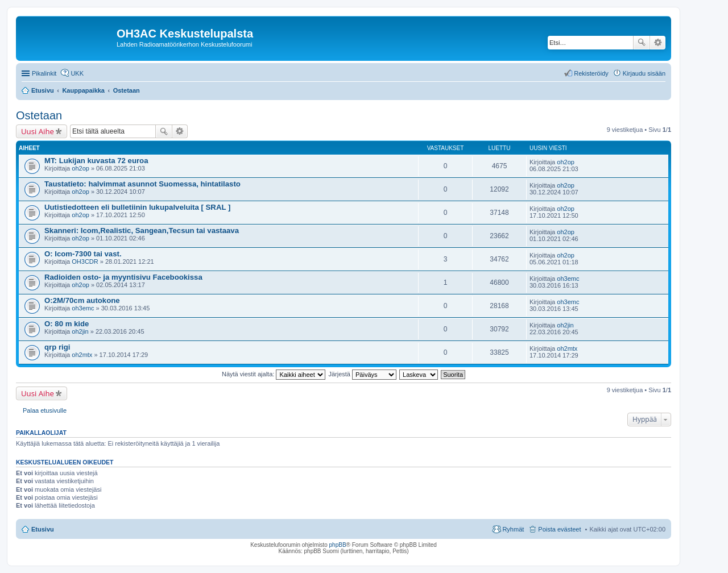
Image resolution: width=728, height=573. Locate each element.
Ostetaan (39, 115)
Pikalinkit (44, 73)
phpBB (338, 545)
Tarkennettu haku (658, 43)
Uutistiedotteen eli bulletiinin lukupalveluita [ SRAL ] (137, 207)
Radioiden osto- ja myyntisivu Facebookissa (123, 277)
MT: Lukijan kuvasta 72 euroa (96, 161)
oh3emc (568, 279)
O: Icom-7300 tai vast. (83, 254)
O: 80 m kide (67, 324)
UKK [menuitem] (77, 73)
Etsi (642, 43)
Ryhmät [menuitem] (513, 529)
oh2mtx (82, 355)
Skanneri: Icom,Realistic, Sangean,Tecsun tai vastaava (142, 231)
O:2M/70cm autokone (82, 300)
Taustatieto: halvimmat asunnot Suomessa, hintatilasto (142, 184)
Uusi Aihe (38, 131)
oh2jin (80, 331)
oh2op (80, 168)
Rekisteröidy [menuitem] (591, 73)
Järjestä (362, 374)
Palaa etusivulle (45, 410)
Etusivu (43, 529)
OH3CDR (85, 261)
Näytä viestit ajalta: (274, 374)
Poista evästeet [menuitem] (559, 529)
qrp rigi (57, 347)
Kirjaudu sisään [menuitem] (644, 73)
